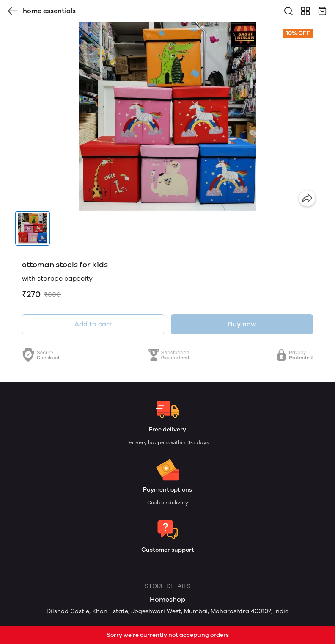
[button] (33, 228)
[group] (167, 116)
